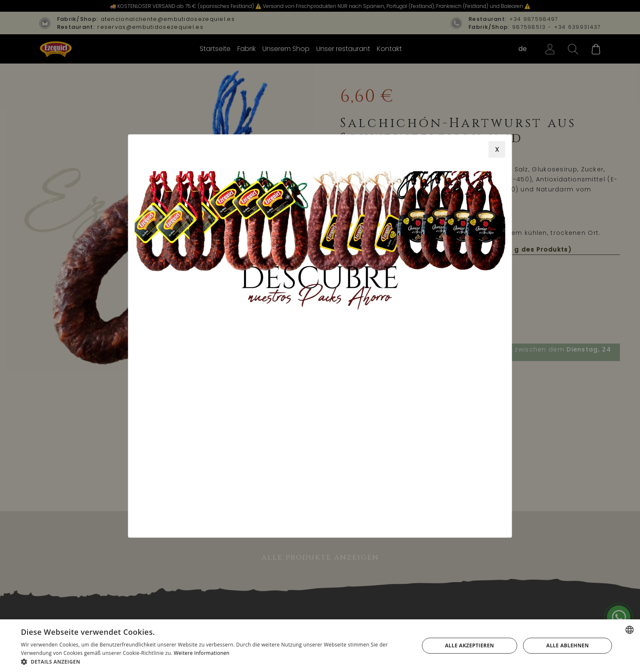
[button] (214, 662)
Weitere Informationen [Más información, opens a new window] (202, 653)
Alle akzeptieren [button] (470, 645)
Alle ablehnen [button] (567, 645)
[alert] (320, 646)
